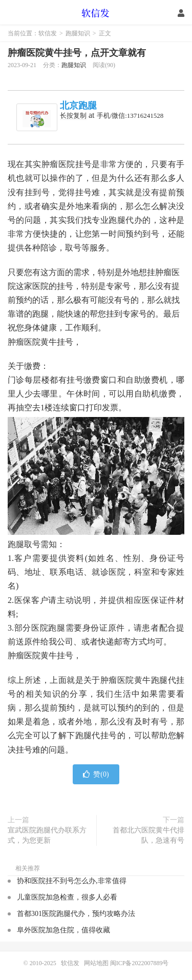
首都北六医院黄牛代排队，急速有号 (148, 835)
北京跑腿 (78, 106)
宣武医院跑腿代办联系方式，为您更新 (47, 835)
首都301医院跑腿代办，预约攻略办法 (76, 914)
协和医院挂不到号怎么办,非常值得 (72, 881)
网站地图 (96, 963)
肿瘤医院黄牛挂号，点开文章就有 (77, 53)
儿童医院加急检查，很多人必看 (67, 897)
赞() (96, 774)
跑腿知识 (78, 33)
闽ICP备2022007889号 (140, 963)
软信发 (96, 13)
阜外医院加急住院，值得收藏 (63, 930)
